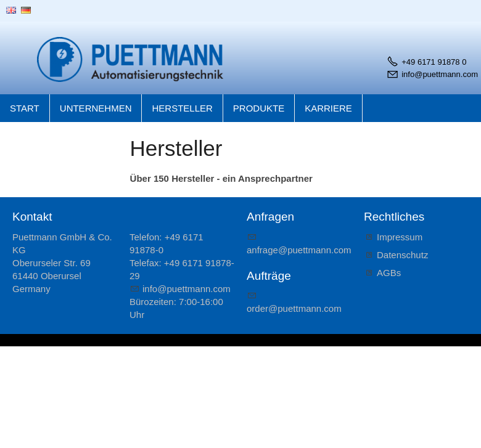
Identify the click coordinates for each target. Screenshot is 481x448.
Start (25, 108)
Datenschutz (402, 255)
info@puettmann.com (440, 74)
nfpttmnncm (187, 289)
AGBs (389, 273)
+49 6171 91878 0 (434, 62)
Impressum (400, 237)
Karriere (328, 108)
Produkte (259, 108)
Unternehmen (96, 108)
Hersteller (182, 108)
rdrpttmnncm (294, 308)
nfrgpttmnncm (299, 250)
